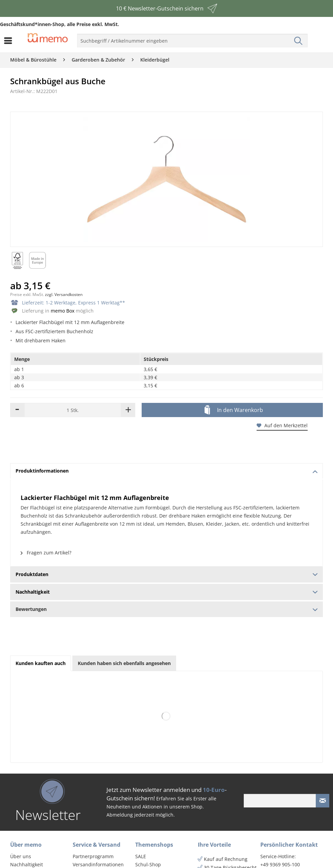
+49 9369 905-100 (280, 864)
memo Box (63, 311)
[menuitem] (10, 41)
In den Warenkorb (234, 410)
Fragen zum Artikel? (46, 553)
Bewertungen (166, 609)
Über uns (21, 856)
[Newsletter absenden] (323, 801)
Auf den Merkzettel (282, 425)
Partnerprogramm (93, 856)
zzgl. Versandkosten (64, 294)
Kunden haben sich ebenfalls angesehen (124, 663)
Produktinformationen (167, 471)
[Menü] (10, 41)
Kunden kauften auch (41, 663)
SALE (141, 856)
